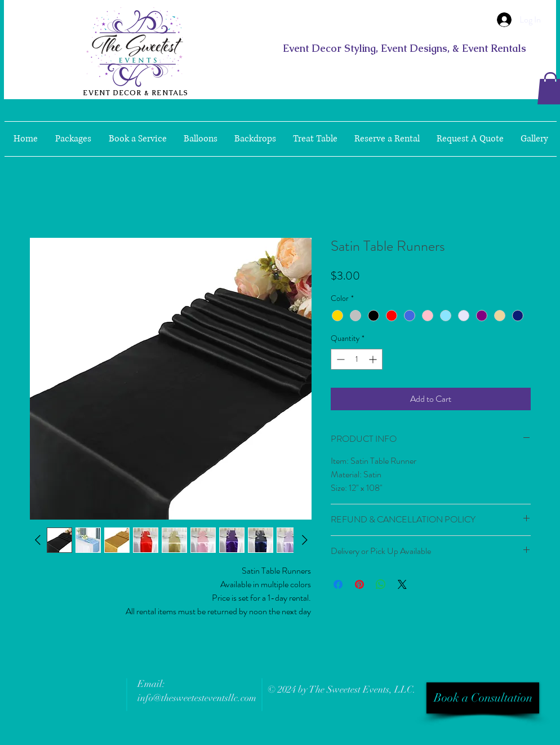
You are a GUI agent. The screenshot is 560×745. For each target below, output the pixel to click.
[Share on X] (402, 584)
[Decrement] (339, 359)
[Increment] (374, 359)
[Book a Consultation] (483, 698)
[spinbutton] (357, 359)
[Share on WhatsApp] (381, 584)
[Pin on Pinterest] (359, 584)
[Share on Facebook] (338, 584)
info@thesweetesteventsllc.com (197, 698)
